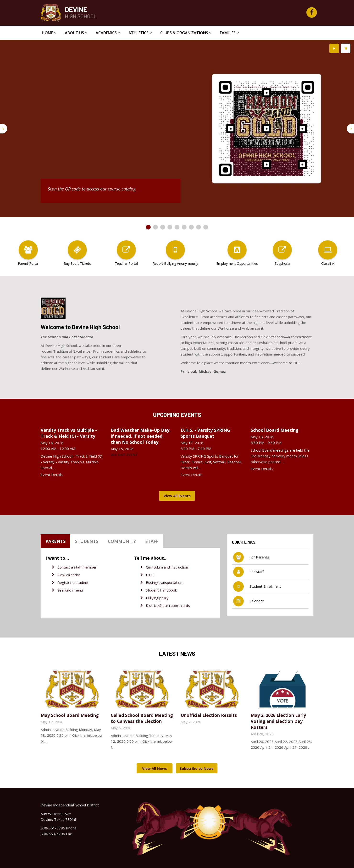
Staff (152, 541)
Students (87, 541)
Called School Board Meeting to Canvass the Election (142, 718)
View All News (155, 768)
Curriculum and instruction (167, 567)
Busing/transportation (164, 582)
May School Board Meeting (70, 715)
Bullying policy (157, 598)
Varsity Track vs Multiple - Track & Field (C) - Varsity (69, 433)
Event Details (52, 475)
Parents (55, 541)
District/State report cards (168, 605)
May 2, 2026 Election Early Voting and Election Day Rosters (278, 721)
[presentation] (4, 129)
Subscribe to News (197, 768)
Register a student (73, 582)
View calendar (69, 575)
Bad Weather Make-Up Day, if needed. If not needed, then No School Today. (141, 436)
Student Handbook (161, 590)
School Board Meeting (275, 430)
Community (122, 541)
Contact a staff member (77, 567)
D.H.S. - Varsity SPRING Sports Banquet (205, 433)
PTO (150, 575)
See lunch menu (70, 590)
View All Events (177, 496)
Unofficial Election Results (209, 715)
